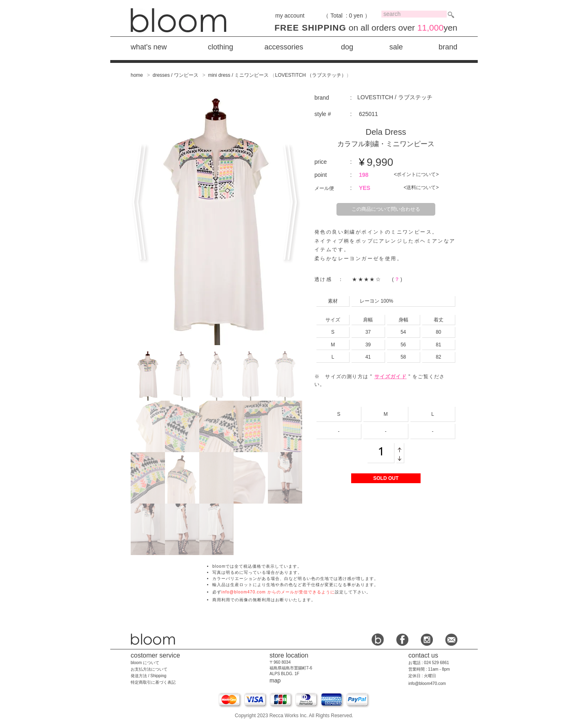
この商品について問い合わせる (386, 209)
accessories (284, 47)
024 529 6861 (436, 663)
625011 (369, 114)
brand (448, 47)
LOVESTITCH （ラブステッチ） (311, 75)
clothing (220, 47)
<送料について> (421, 187)
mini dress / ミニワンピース (238, 75)
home (137, 75)
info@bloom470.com (427, 684)
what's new (149, 47)
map (275, 680)
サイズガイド (391, 377)
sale (396, 47)
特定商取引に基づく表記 (153, 682)
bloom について (145, 663)
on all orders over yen (366, 28)
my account (290, 16)
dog (347, 47)
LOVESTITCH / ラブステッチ (395, 97)
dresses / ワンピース (176, 75)
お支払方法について (149, 669)
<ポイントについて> (416, 174)
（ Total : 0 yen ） (346, 16)
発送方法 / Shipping (148, 676)
